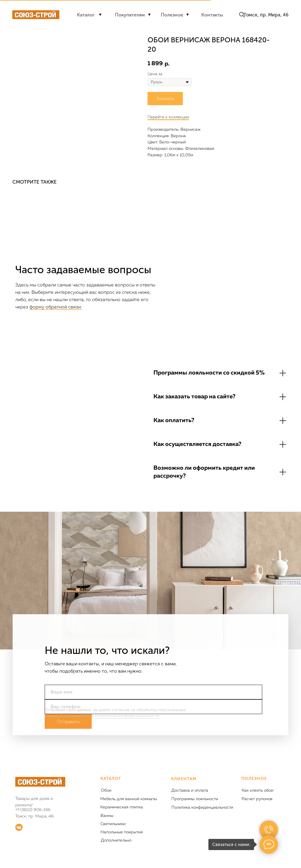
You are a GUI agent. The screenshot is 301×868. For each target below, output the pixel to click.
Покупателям (130, 15)
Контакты (212, 15)
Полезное (172, 15)
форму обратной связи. (56, 307)
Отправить (68, 722)
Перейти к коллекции (168, 117)
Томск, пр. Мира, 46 (266, 15)
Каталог (86, 15)
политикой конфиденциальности (127, 716)
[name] (153, 692)
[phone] (153, 707)
